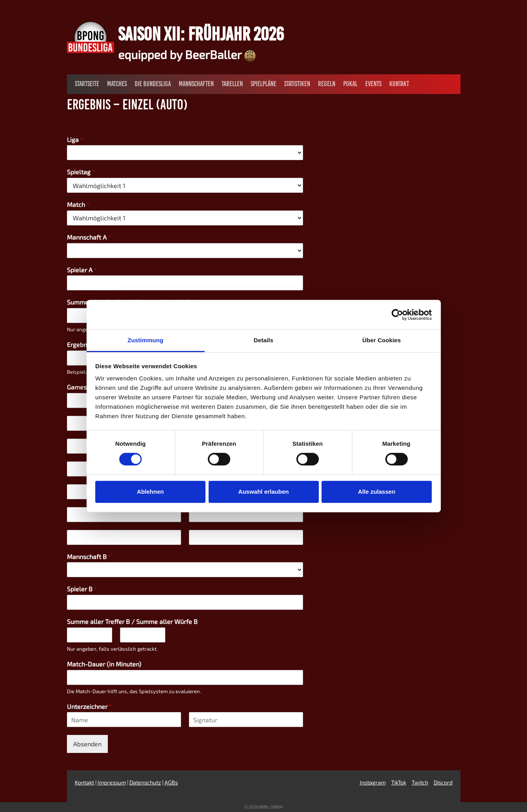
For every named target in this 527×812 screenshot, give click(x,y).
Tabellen (232, 84)
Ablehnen (150, 492)
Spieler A (82, 270)
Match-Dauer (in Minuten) (104, 664)
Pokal (350, 84)
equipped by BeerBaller (187, 54)
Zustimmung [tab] (145, 340)
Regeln (327, 84)
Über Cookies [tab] (382, 340)
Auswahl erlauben (263, 492)
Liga (75, 139)
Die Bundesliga (153, 84)
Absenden (87, 744)
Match (78, 204)
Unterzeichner (89, 706)
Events (373, 84)
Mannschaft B (89, 556)
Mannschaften (196, 84)
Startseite (87, 84)
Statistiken (297, 84)
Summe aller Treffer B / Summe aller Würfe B (132, 621)
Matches (117, 84)
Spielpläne (263, 84)
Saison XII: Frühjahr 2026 (201, 34)
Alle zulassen (376, 492)
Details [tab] (264, 340)
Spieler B (82, 589)
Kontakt (399, 84)
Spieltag (81, 172)
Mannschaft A (89, 237)
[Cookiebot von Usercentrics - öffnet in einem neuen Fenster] (397, 315)
